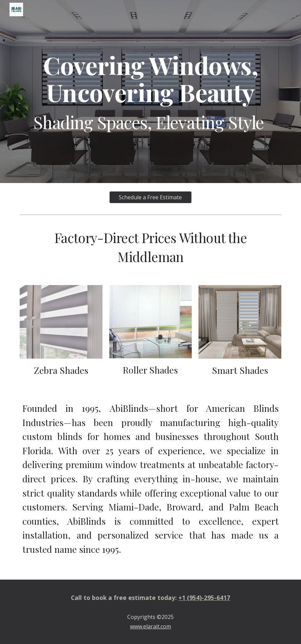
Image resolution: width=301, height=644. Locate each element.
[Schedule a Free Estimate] (151, 197)
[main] (150, 92)
